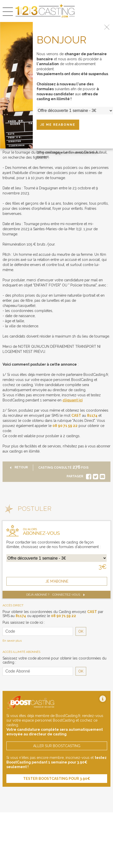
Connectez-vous (70, 595)
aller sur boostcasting (57, 746)
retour (18, 467)
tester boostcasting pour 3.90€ (57, 779)
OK (81, 631)
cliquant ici (73, 400)
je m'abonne (57, 581)
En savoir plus (12, 641)
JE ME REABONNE (58, 125)
